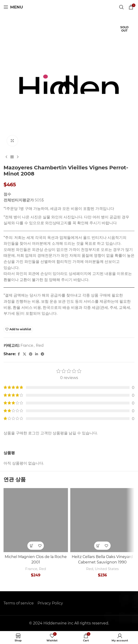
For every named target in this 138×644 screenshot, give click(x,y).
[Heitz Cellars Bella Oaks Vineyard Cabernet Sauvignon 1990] (102, 520)
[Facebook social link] (19, 354)
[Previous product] (6, 157)
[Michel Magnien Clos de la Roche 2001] (36, 520)
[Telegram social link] (42, 354)
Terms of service (19, 603)
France (27, 345)
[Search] (121, 7)
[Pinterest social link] (31, 354)
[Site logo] (69, 7)
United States (107, 569)
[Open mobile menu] (13, 7)
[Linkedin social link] (37, 354)
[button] (31, 546)
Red (40, 345)
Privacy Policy (50, 603)
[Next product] (18, 157)
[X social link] (25, 354)
